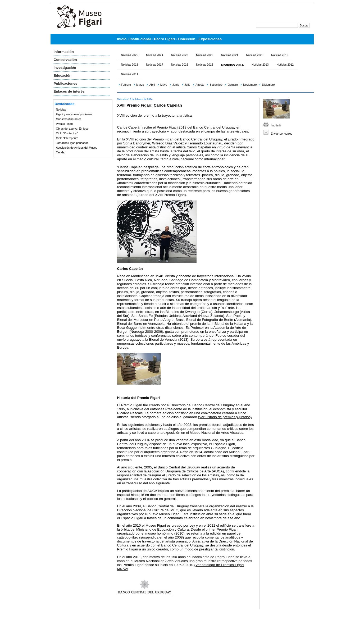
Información (64, 52)
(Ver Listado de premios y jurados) (225, 417)
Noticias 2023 (180, 55)
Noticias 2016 (180, 65)
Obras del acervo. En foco (72, 129)
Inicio (122, 39)
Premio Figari (64, 124)
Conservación (65, 60)
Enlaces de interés (69, 91)
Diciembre (268, 85)
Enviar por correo (282, 134)
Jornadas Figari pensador (72, 143)
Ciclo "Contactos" (67, 133)
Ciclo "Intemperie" (67, 138)
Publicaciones (66, 83)
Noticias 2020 (255, 55)
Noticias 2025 (130, 55)
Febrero (126, 85)
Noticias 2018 (130, 65)
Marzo (140, 85)
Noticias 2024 (155, 55)
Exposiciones (210, 39)
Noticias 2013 (260, 65)
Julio (187, 85)
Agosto (200, 85)
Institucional (140, 39)
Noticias (61, 110)
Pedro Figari (164, 39)
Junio (176, 85)
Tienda (60, 152)
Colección (187, 39)
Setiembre (216, 85)
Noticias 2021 (230, 55)
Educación (63, 76)
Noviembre (250, 85)
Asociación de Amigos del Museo (77, 148)
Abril (152, 85)
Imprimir (276, 125)
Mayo (164, 85)
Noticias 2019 (280, 55)
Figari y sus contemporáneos (74, 114)
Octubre (233, 85)
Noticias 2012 (285, 65)
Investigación (65, 68)
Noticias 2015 (205, 65)
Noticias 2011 (130, 74)
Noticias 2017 (155, 65)
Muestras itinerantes (69, 119)
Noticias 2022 (205, 55)
